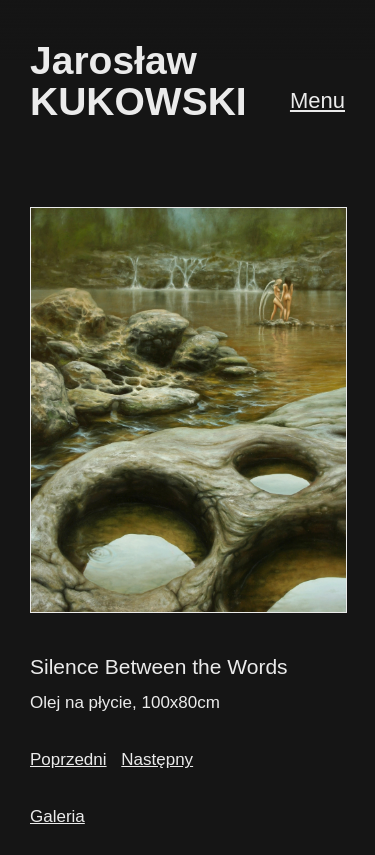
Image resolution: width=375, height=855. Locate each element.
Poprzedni (68, 759)
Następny (157, 759)
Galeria (57, 816)
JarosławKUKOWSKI (138, 81)
